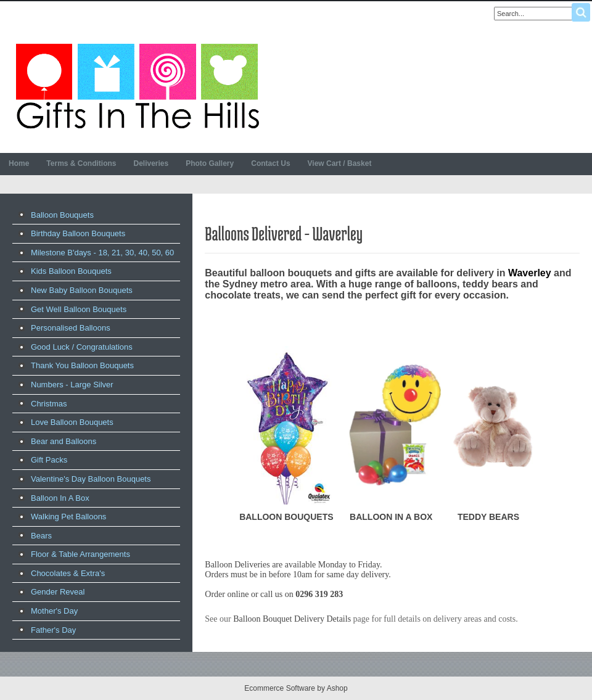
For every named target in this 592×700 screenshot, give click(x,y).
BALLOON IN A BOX (391, 517)
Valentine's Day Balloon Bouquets (91, 479)
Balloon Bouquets (62, 215)
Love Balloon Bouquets (72, 422)
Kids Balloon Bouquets (71, 271)
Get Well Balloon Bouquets (79, 309)
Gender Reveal (58, 592)
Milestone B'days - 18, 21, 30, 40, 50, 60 (102, 253)
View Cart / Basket (340, 163)
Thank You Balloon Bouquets (82, 365)
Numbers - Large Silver (72, 385)
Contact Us (270, 163)
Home (19, 163)
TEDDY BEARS (488, 517)
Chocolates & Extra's (68, 573)
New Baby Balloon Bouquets (82, 290)
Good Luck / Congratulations (82, 347)
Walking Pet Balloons (68, 517)
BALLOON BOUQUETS (286, 517)
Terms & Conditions (81, 163)
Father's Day (53, 630)
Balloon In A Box (60, 498)
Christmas (49, 404)
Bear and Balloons (64, 441)
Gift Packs (49, 460)
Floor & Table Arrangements (80, 554)
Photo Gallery (210, 163)
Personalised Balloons (71, 328)
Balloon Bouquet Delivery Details (292, 619)
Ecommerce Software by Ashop (296, 688)
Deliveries (151, 163)
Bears (41, 536)
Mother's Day (54, 611)
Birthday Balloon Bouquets (78, 233)
